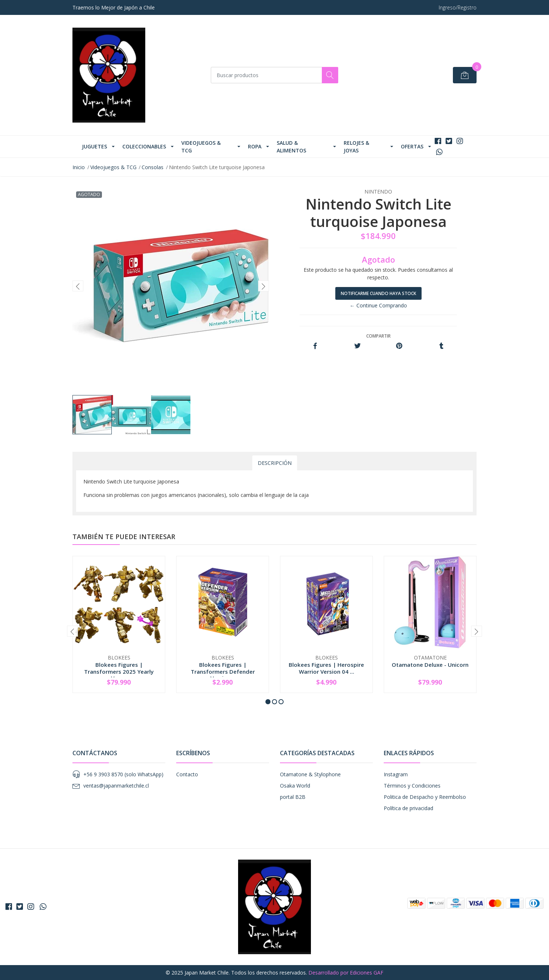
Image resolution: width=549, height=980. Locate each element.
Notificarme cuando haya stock (378, 293)
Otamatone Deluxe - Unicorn (430, 665)
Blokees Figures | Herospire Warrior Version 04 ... (326, 668)
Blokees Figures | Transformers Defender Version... (223, 671)
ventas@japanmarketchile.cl (116, 786)
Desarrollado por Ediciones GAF (346, 973)
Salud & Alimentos (291, 147)
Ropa (255, 146)
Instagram (396, 774)
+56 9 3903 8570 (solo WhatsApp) (123, 774)
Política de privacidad (408, 808)
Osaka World (295, 786)
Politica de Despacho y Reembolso (425, 797)
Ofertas (412, 146)
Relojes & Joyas (356, 147)
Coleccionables (144, 146)
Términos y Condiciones (412, 786)
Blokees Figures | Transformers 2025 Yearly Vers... (119, 671)
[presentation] (78, 286)
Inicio (79, 167)
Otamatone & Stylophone (310, 774)
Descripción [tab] (275, 463)
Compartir (378, 336)
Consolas (153, 167)
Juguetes (94, 146)
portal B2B (293, 797)
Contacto (187, 774)
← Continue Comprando (378, 305)
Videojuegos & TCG (201, 147)
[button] (268, 702)
